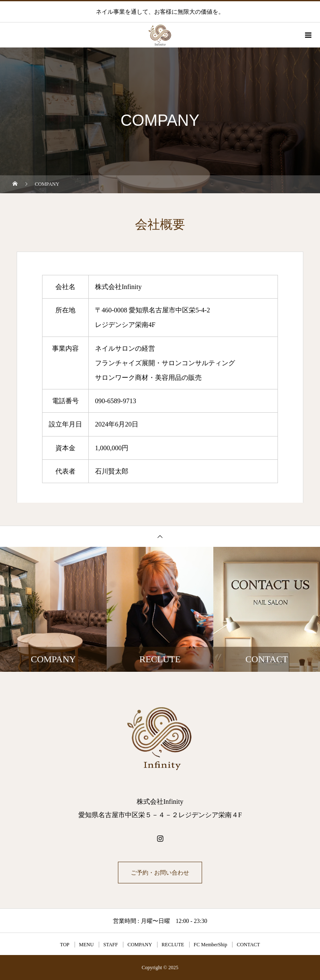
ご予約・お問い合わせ (160, 873)
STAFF (111, 945)
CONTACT (248, 945)
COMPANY (140, 945)
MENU (86, 945)
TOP (65, 945)
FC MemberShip (210, 945)
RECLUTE (173, 945)
